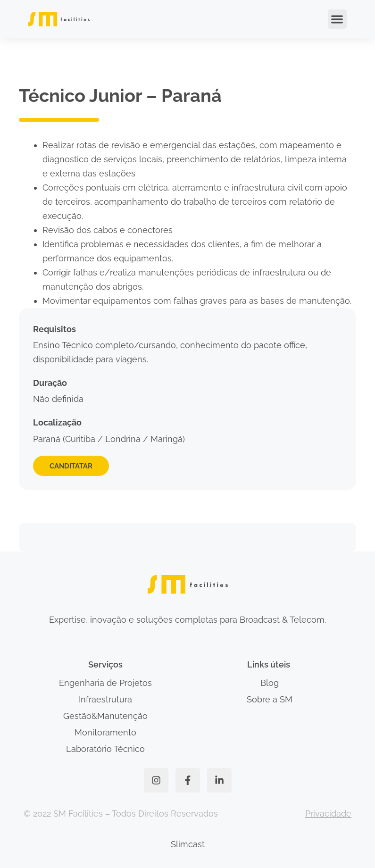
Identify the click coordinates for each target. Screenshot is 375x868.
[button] (337, 19)
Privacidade (328, 814)
